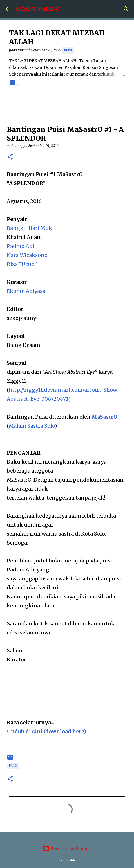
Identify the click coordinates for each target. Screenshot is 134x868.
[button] (10, 157)
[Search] (126, 9)
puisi (68, 50)
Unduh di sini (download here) (46, 731)
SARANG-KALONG (38, 9)
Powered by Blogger (67, 849)
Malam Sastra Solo (32, 426)
